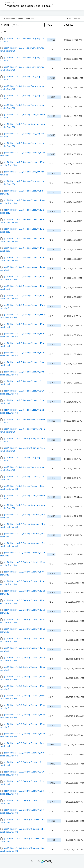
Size (50, 25)
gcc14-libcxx (43, 6)
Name (7, 25)
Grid (77, 19)
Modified (69, 25)
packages (27, 6)
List (69, 19)
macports (13, 6)
